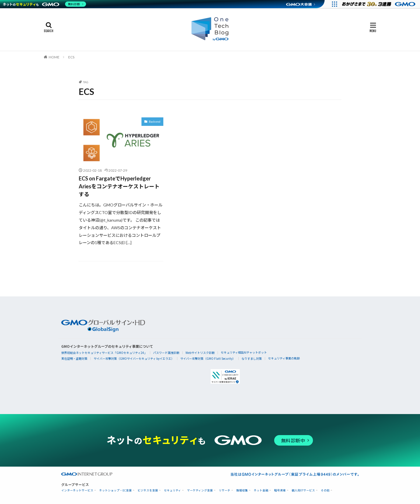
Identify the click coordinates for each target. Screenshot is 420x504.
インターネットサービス (77, 490)
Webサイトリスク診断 (200, 353)
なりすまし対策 (252, 358)
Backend (155, 121)
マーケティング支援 (200, 490)
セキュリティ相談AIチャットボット (244, 352)
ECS (71, 57)
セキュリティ (173, 490)
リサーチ (225, 490)
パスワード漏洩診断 (166, 353)
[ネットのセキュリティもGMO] (45, 4)
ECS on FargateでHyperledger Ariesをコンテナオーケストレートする (119, 186)
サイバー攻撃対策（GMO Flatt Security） (208, 358)
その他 (325, 490)
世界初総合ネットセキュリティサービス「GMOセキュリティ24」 (104, 353)
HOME (54, 57)
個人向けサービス (303, 490)
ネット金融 (261, 490)
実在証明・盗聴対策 (74, 358)
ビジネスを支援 (148, 490)
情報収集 (242, 490)
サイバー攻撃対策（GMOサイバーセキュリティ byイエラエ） (134, 358)
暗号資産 (280, 490)
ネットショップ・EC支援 (116, 490)
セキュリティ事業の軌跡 (284, 358)
